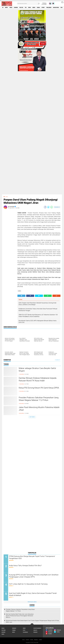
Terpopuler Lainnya (32, 602)
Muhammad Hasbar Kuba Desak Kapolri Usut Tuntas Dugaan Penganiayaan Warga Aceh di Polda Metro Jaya (32, 621)
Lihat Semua (32, 417)
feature (4, 630)
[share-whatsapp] (52, 207)
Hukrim (27, 640)
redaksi (35, 632)
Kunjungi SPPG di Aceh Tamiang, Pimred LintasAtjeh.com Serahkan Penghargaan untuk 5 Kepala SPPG (34, 576)
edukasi (14, 628)
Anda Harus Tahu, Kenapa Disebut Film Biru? (25, 566)
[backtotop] (32, 625)
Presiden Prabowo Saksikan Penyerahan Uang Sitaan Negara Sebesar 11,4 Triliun (39, 399)
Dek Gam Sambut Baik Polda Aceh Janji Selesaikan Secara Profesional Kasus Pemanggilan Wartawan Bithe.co (20, 616)
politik (21, 7)
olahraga (25, 632)
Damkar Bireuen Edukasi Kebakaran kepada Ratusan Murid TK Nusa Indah (38, 379)
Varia (23, 640)
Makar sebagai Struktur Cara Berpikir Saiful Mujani (37, 370)
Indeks (40, 640)
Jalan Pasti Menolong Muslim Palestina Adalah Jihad (39, 409)
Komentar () (57, 207)
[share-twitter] (48, 207)
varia (11, 7)
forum (14, 630)
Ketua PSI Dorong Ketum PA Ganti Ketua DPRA (39, 388)
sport (43, 7)
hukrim (16, 7)
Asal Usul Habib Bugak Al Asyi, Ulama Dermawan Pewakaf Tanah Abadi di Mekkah (33, 594)
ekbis (34, 7)
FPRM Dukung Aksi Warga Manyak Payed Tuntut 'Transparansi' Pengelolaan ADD (32, 557)
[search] (28, 4)
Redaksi (36, 640)
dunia (38, 7)
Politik (32, 640)
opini (29, 7)
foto (24, 630)
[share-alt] (21, 296)
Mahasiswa (56, 7)
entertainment (37, 628)
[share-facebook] (45, 207)
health (35, 630)
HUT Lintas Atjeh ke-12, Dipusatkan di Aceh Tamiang (28, 584)
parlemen (49, 7)
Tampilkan (57, 360)
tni (26, 7)
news (6, 7)
